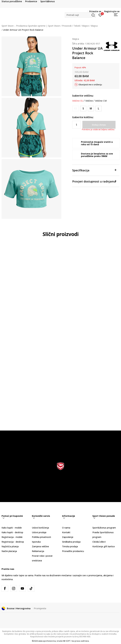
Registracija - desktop (13, 542)
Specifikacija (94, 170)
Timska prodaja (70, 546)
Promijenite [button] (40, 608)
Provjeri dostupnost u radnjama (94, 181)
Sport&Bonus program (104, 528)
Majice (85, 26)
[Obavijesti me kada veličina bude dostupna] (75, 109)
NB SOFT (67, 641)
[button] (80, 15)
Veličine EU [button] (78, 101)
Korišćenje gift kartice (104, 546)
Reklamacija (38, 551)
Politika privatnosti (41, 537)
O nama (66, 528)
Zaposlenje (68, 537)
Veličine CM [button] (101, 101)
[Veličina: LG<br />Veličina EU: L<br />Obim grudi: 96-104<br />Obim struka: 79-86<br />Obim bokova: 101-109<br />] (99, 109)
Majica (94, 26)
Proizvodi (67, 26)
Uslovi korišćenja (40, 528)
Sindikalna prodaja (71, 542)
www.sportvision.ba (47, 641)
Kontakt (66, 532)
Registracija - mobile (12, 537)
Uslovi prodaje (39, 532)
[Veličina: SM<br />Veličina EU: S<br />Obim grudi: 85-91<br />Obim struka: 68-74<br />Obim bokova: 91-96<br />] (83, 109)
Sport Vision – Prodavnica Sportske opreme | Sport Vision (31, 26)
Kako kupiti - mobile (12, 528)
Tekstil (77, 26)
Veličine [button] (89, 101)
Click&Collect (99, 542)
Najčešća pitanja (10, 546)
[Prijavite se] (100, 15)
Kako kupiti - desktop (12, 532)
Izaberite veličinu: (83, 96)
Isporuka (36, 542)
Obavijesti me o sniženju (90, 85)
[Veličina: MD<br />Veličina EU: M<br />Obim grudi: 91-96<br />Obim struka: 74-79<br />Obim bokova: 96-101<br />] (91, 109)
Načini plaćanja (9, 551)
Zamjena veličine (40, 546)
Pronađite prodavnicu (73, 551)
